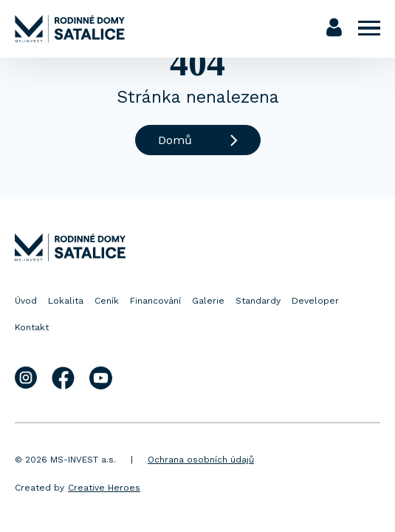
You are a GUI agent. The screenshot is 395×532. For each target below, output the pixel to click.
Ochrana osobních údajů (201, 460)
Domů (198, 140)
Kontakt (32, 327)
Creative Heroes (104, 488)
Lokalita (66, 301)
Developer (315, 301)
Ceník (107, 301)
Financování (155, 301)
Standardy (258, 301)
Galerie (208, 301)
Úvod (26, 301)
